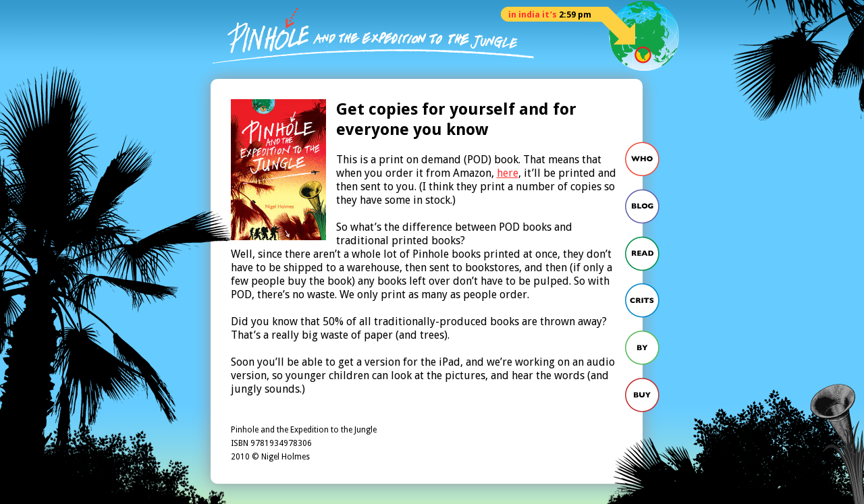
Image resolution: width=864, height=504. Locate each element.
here (508, 173)
